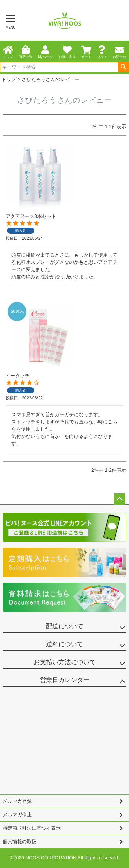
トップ (9, 79)
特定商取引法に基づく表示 (32, 828)
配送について (65, 626)
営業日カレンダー (65, 680)
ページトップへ (119, 499)
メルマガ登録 (17, 801)
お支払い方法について (65, 662)
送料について (65, 644)
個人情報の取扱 (20, 841)
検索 (123, 67)
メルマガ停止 (17, 815)
